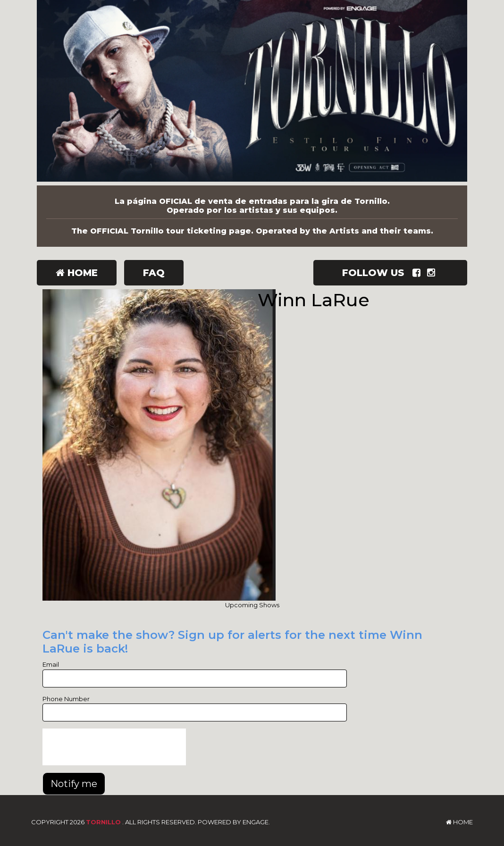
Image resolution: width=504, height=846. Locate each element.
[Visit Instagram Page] (433, 273)
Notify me (74, 784)
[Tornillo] (252, 93)
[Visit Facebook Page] (418, 273)
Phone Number (66, 699)
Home (77, 273)
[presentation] (114, 747)
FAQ (154, 273)
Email (51, 664)
